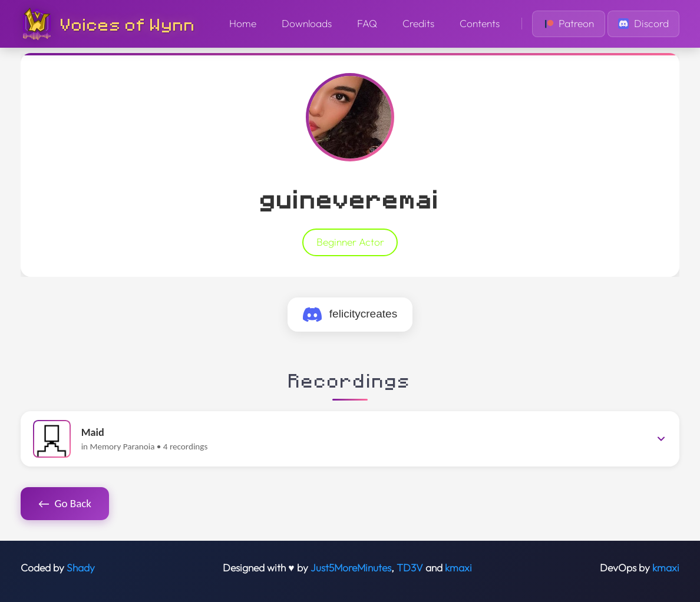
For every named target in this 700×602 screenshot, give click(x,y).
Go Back (65, 504)
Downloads (307, 24)
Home (243, 24)
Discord (643, 24)
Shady (81, 568)
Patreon (569, 24)
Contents (480, 24)
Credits (418, 24)
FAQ (367, 24)
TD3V (410, 568)
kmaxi (458, 568)
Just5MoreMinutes (351, 568)
